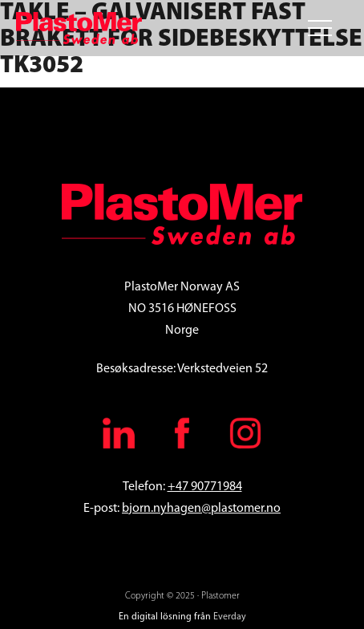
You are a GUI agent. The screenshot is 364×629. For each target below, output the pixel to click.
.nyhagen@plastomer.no (216, 509)
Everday (230, 617)
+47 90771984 (205, 487)
